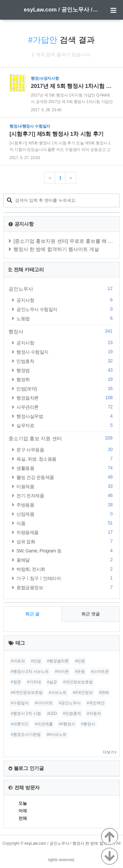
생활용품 (65, 468)
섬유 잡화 (65, 541)
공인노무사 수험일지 (65, 309)
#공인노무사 (70, 703)
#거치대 (34, 682)
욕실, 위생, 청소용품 (65, 459)
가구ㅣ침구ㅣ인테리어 (65, 578)
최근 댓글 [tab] (91, 614)
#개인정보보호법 (78, 682)
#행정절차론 (58, 661)
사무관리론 (65, 407)
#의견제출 (44, 724)
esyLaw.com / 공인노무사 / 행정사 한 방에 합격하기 (62, 10)
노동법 (65, 318)
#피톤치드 (20, 724)
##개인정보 (83, 692)
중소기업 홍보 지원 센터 (61, 438)
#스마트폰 (100, 672)
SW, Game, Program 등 (65, 551)
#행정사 (88, 724)
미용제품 (65, 486)
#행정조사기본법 (26, 734)
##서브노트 (57, 734)
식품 (65, 523)
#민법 (36, 661)
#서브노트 (58, 692)
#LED (52, 713)
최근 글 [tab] (32, 614)
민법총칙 (65, 361)
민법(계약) (65, 389)
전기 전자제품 (65, 496)
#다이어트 (44, 703)
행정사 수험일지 (65, 352)
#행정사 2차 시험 (26, 713)
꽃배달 (65, 560)
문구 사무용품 (65, 450)
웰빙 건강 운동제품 (65, 477)
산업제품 (65, 514)
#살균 (52, 682)
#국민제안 (96, 703)
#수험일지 (20, 703)
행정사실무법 (65, 416)
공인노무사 (61, 289)
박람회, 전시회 (65, 569)
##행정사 (67, 724)
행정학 (65, 379)
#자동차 (94, 713)
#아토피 (18, 661)
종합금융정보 (65, 587)
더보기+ (110, 752)
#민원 (80, 661)
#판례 (104, 692)
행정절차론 (65, 398)
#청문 (16, 682)
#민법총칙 (72, 713)
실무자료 (65, 425)
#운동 (80, 672)
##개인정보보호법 (27, 692)
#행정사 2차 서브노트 (30, 672)
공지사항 (65, 300)
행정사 (61, 331)
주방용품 (65, 505)
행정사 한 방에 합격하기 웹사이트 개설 (56, 249)
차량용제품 (65, 532)
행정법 (65, 370)
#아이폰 (62, 672)
